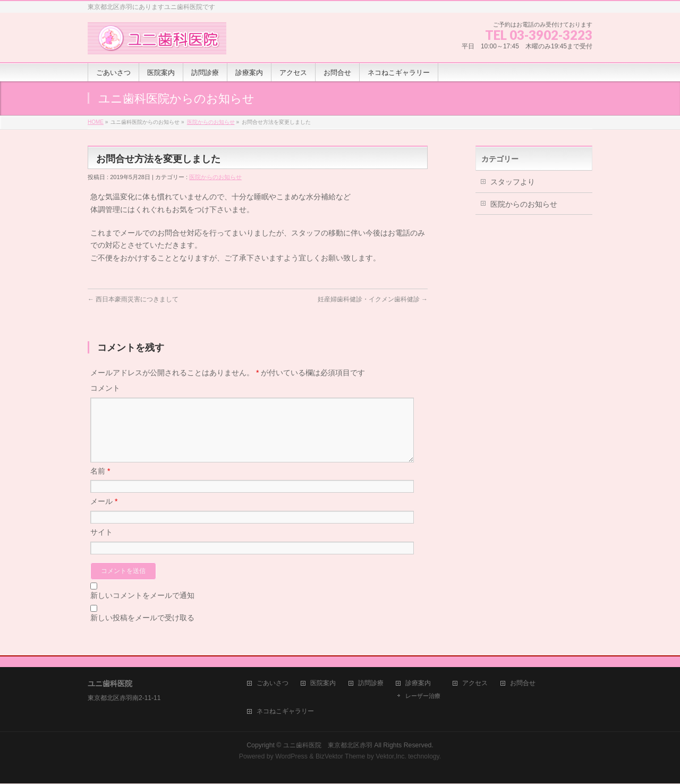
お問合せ (523, 684)
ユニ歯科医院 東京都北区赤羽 (328, 746)
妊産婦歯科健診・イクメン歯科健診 (373, 299)
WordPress (291, 757)
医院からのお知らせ (211, 122)
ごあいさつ (273, 684)
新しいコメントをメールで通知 (142, 608)
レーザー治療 (423, 696)
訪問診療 (371, 684)
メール (104, 514)
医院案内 (323, 684)
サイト (101, 545)
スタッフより (513, 182)
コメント (105, 388)
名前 (100, 484)
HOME (96, 122)
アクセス (475, 684)
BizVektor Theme (341, 757)
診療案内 (418, 684)
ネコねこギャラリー (285, 712)
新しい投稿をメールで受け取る (142, 630)
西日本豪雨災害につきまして (133, 299)
